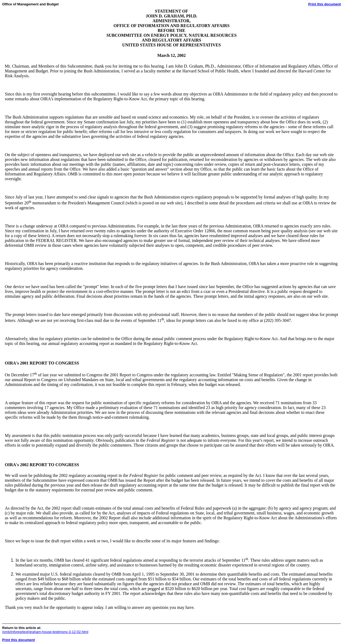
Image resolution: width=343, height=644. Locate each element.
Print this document (325, 4)
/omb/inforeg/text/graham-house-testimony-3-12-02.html (45, 632)
